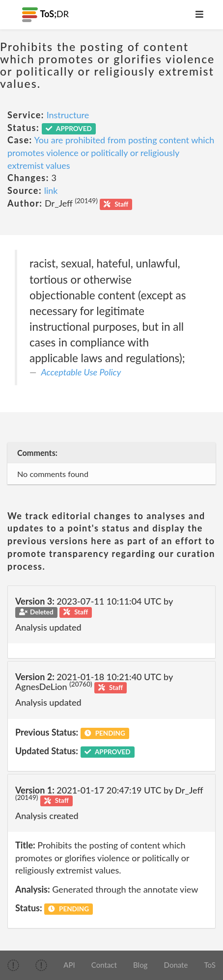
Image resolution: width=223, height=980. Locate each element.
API (69, 965)
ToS (210, 965)
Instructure (68, 115)
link (51, 190)
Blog (140, 965)
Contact (104, 965)
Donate (176, 965)
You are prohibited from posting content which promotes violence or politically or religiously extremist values (111, 152)
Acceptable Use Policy (81, 372)
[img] (13, 965)
